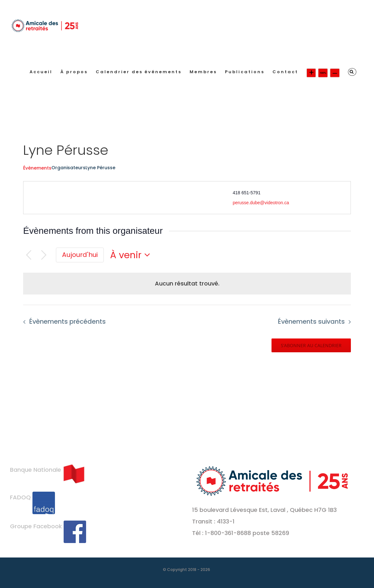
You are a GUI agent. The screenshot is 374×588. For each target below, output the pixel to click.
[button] (352, 72)
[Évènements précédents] (29, 255)
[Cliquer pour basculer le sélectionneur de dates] (132, 255)
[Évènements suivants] (44, 255)
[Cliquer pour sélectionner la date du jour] (80, 255)
